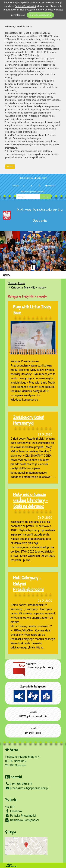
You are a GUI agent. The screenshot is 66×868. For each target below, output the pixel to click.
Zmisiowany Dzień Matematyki (29, 420)
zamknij (10, 167)
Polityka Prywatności (21, 816)
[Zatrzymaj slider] (33, 267)
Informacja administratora (33, 192)
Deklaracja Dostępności (22, 820)
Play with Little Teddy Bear (32, 310)
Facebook (14, 811)
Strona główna (26, 178)
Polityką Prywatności (25, 6)
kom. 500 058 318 (19, 784)
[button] (4, 251)
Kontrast (50, 186)
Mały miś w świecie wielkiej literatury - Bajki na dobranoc (30, 500)
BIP (10, 807)
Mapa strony (41, 178)
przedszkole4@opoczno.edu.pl (27, 788)
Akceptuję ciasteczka (40, 15)
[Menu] (33, 275)
